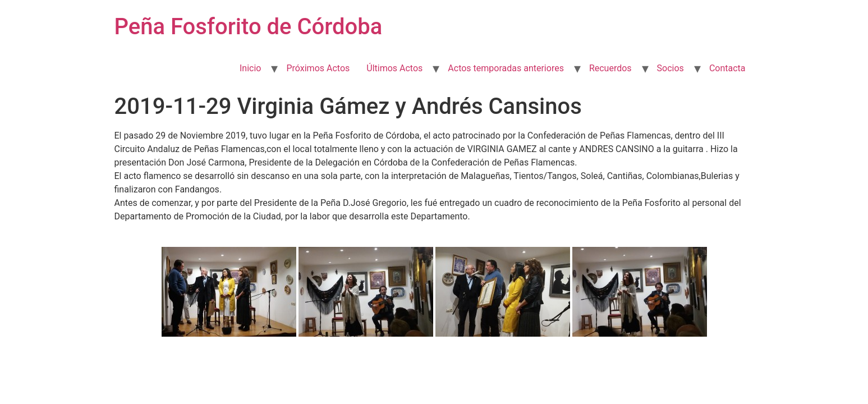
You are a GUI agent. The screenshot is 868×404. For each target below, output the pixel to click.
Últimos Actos (394, 68)
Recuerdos (610, 68)
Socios (670, 68)
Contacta (727, 68)
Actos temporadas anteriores (506, 68)
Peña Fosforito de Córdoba (249, 27)
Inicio (250, 68)
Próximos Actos (318, 68)
